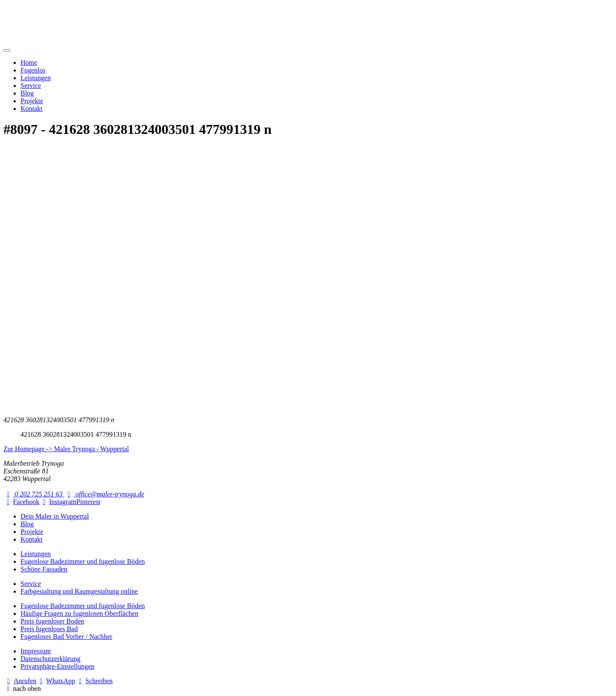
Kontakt (32, 109)
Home (29, 62)
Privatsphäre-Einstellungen (57, 666)
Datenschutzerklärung (50, 659)
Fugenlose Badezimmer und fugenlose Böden (83, 561)
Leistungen (36, 78)
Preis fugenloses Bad (49, 629)
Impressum (36, 651)
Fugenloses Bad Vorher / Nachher (66, 637)
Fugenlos (33, 70)
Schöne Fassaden (44, 569)
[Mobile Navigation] (7, 50)
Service (31, 86)
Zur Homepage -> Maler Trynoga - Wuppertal (66, 449)
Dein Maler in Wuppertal (55, 516)
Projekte (32, 101)
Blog (27, 93)
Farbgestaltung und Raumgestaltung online (79, 591)
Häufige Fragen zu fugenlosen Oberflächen (79, 613)
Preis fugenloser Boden (52, 621)
